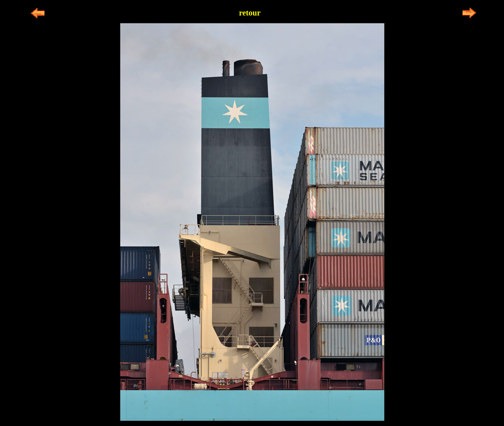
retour (250, 13)
